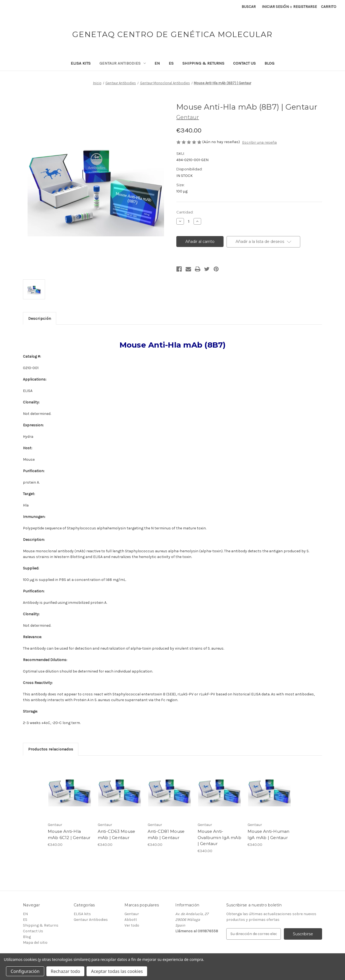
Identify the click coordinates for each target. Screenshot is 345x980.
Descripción (40, 318)
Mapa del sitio (35, 943)
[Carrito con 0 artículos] (329, 7)
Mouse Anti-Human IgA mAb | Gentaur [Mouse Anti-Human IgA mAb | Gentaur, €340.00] (269, 834)
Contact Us (244, 63)
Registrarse (305, 7)
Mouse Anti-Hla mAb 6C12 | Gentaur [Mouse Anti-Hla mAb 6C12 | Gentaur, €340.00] (69, 834)
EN (157, 63)
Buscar (249, 7)
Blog (269, 63)
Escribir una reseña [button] (259, 142)
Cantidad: (185, 212)
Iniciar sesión (275, 7)
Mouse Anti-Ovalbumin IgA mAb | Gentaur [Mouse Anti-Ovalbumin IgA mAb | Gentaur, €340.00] (219, 837)
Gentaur (132, 914)
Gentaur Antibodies (123, 63)
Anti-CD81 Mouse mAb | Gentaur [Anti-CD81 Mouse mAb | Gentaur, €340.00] (166, 834)
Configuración (25, 971)
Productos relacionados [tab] (51, 749)
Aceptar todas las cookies (117, 971)
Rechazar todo (66, 971)
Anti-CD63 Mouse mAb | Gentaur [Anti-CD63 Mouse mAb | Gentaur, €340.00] (117, 834)
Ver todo (132, 925)
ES (171, 63)
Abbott (131, 920)
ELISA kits (81, 63)
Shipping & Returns (203, 63)
